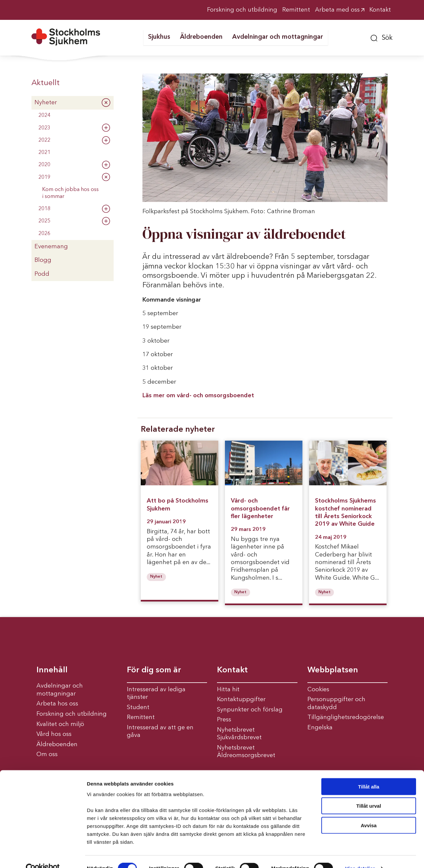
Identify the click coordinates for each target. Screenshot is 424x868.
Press (224, 720)
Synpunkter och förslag (250, 710)
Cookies (318, 690)
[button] (382, 37)
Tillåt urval (369, 792)
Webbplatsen (333, 670)
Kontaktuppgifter (241, 699)
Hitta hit (228, 690)
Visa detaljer (360, 855)
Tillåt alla (369, 773)
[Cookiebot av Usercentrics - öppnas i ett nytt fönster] (43, 855)
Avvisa (369, 812)
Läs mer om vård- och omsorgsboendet (199, 396)
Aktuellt (46, 83)
